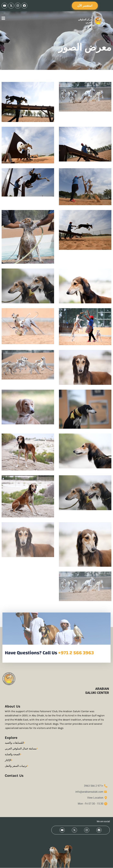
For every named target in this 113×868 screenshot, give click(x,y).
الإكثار (8, 760)
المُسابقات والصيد (14, 743)
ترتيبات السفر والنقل (16, 766)
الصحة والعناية (12, 754)
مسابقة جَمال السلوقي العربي (21, 749)
